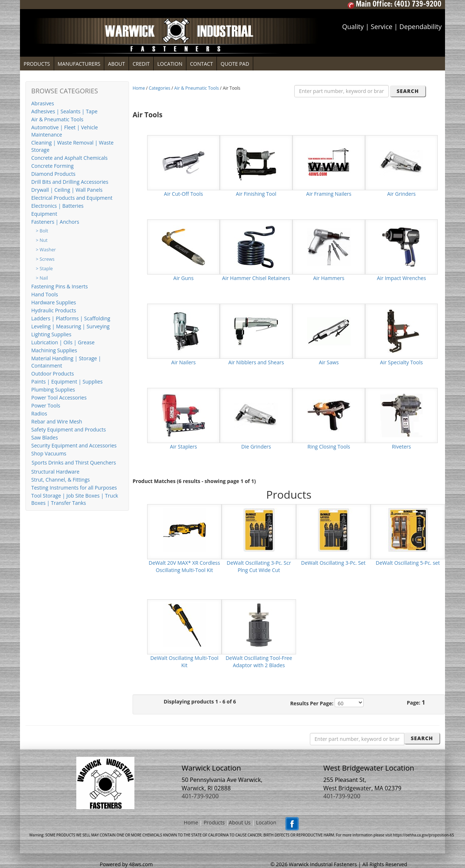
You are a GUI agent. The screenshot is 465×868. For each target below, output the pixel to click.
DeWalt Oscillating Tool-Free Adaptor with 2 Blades (259, 662)
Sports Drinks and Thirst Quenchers (74, 463)
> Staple (45, 269)
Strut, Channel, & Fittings (60, 480)
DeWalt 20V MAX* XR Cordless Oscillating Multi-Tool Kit (184, 566)
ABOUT (116, 64)
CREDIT (141, 64)
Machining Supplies (54, 350)
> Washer (46, 250)
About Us (240, 822)
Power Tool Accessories (59, 398)
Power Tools (46, 405)
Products (214, 822)
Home (139, 88)
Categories (160, 88)
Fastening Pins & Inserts (60, 286)
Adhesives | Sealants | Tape (64, 111)
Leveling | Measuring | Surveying (70, 326)
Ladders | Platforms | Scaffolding (71, 318)
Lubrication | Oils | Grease (63, 342)
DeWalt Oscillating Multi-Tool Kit (185, 662)
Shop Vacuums (49, 453)
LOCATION (170, 64)
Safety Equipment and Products (68, 429)
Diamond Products (53, 174)
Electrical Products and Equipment (72, 198)
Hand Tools (45, 294)
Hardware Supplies (54, 302)
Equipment (44, 214)
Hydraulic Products (54, 310)
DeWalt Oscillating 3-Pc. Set (333, 563)
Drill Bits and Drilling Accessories (70, 182)
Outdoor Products (52, 374)
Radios (39, 413)
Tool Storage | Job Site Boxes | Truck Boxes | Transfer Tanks (75, 499)
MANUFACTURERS (79, 64)
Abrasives (43, 103)
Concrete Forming (52, 166)
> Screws (45, 259)
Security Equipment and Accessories (74, 445)
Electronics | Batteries (57, 206)
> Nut (42, 240)
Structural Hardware (55, 472)
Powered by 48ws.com (126, 861)
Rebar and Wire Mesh (57, 421)
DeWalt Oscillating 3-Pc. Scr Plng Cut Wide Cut (259, 566)
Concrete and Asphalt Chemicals (69, 158)
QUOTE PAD (235, 64)
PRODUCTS (37, 64)
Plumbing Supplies (53, 390)
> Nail (42, 278)
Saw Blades (45, 437)
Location (266, 822)
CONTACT (201, 64)
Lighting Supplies (51, 334)
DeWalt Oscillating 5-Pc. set (408, 563)
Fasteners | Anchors (55, 222)
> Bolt (42, 231)
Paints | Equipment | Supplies (67, 382)
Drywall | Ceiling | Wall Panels (67, 190)
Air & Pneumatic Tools (57, 119)
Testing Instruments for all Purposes (74, 488)
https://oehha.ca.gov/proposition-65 (424, 835)
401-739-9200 (200, 796)
